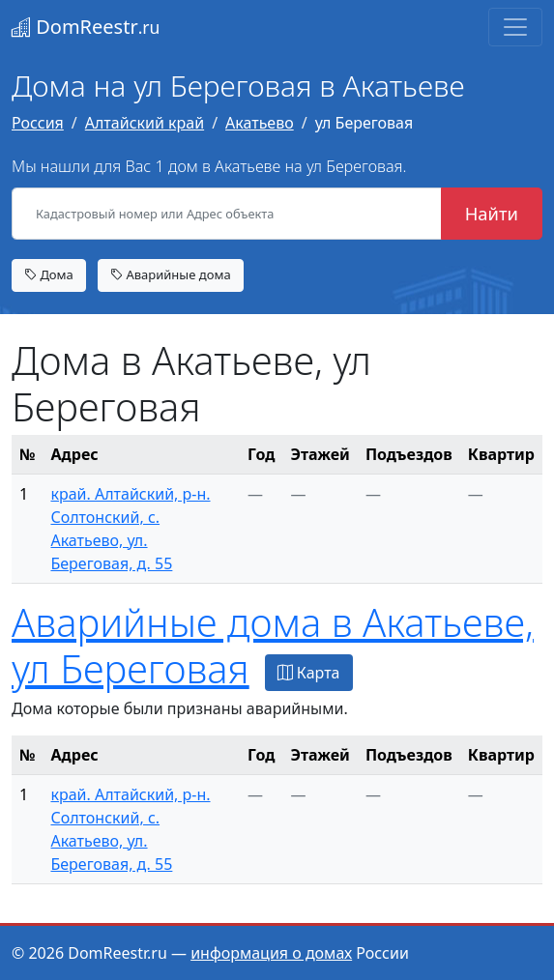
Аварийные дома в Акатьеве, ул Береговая (273, 645)
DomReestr (86, 27)
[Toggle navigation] (515, 27)
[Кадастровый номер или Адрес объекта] (227, 214)
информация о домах (271, 953)
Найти (492, 213)
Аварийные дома (171, 274)
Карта (309, 673)
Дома (49, 274)
